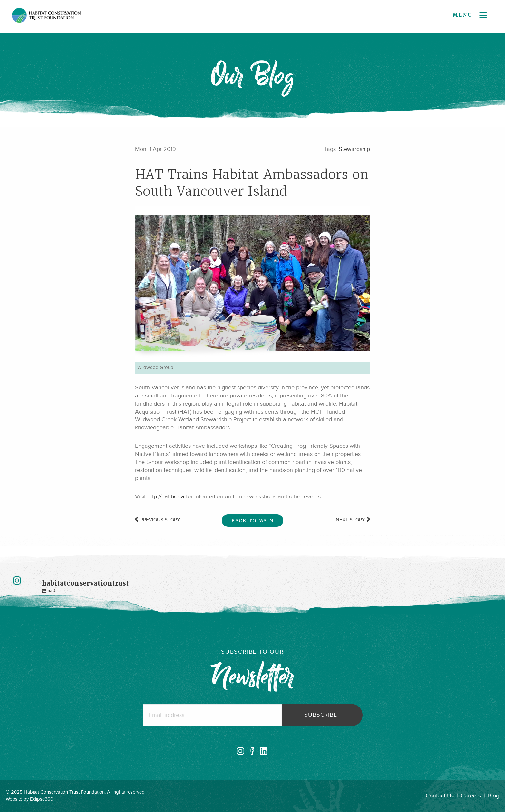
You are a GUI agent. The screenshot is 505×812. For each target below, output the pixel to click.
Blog (494, 796)
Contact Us (440, 796)
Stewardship (354, 149)
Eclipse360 (42, 799)
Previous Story (157, 520)
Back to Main (252, 521)
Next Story (353, 520)
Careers (471, 796)
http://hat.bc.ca (166, 497)
